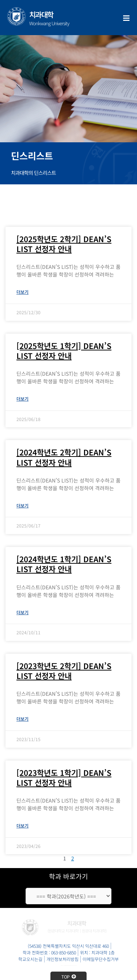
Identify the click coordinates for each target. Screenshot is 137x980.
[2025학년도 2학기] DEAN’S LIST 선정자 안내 (64, 244)
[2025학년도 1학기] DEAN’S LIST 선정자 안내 (64, 351)
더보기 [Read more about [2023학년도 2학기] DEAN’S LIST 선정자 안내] (22, 719)
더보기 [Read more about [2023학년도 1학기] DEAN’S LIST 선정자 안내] (22, 825)
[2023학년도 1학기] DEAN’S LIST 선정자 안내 (64, 778)
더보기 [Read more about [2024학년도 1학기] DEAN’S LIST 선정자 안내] (22, 612)
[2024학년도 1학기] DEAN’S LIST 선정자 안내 (64, 564)
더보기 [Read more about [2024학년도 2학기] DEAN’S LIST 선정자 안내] (22, 505)
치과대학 (41, 14)
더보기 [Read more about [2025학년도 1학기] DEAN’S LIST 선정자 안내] (22, 399)
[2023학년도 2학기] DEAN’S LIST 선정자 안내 (64, 671)
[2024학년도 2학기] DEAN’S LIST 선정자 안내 (64, 457)
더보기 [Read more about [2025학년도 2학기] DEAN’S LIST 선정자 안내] (22, 292)
